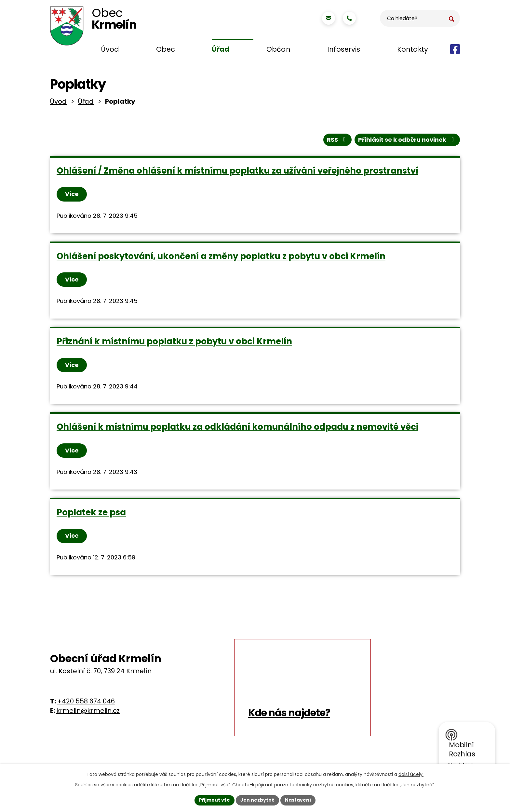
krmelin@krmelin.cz (88, 713)
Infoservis (344, 49)
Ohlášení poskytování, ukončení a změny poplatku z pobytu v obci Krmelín (221, 257)
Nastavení (298, 800)
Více (72, 196)
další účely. (411, 774)
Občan (278, 49)
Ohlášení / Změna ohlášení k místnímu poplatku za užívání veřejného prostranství (237, 172)
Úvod (110, 49)
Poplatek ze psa (91, 515)
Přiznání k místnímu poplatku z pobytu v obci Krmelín (174, 343)
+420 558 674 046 (86, 704)
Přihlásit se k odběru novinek (407, 141)
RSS (338, 141)
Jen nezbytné (257, 800)
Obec (166, 49)
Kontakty (413, 49)
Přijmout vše (215, 800)
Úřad (221, 49)
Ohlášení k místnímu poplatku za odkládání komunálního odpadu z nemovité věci (237, 429)
